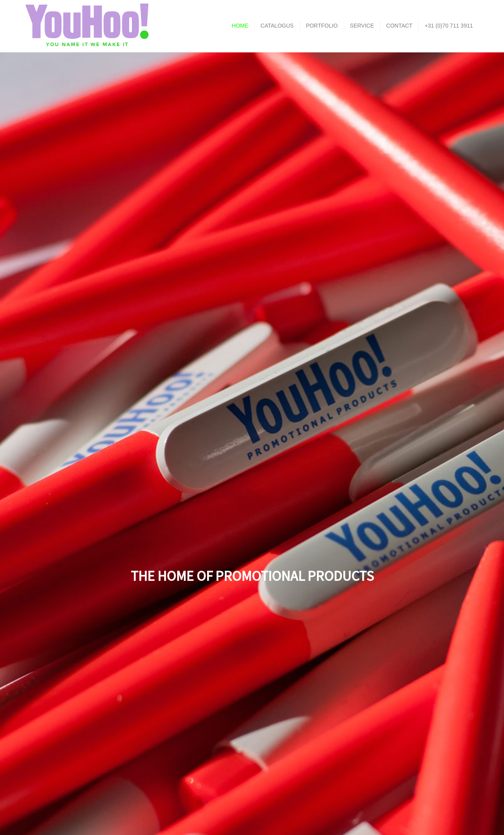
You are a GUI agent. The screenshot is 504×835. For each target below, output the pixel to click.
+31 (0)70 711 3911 (449, 26)
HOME (240, 26)
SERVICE (362, 26)
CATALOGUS (277, 26)
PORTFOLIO (322, 26)
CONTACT (399, 26)
